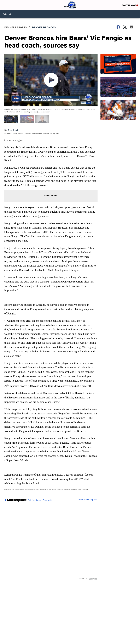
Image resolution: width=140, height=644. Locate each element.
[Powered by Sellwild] (93, 579)
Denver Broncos (44, 27)
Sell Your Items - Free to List (40, 500)
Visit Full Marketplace (87, 500)
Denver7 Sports (16, 27)
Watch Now (130, 5)
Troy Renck (13, 130)
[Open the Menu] (4, 5)
